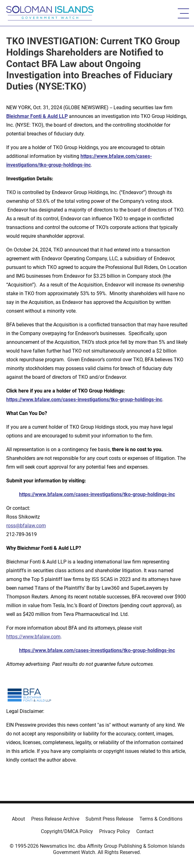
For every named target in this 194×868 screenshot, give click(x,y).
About (18, 819)
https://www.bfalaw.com (33, 637)
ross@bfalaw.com (26, 526)
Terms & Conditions (161, 819)
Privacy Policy (115, 831)
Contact (145, 831)
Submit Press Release (109, 819)
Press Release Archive (55, 819)
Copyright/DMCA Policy (67, 831)
